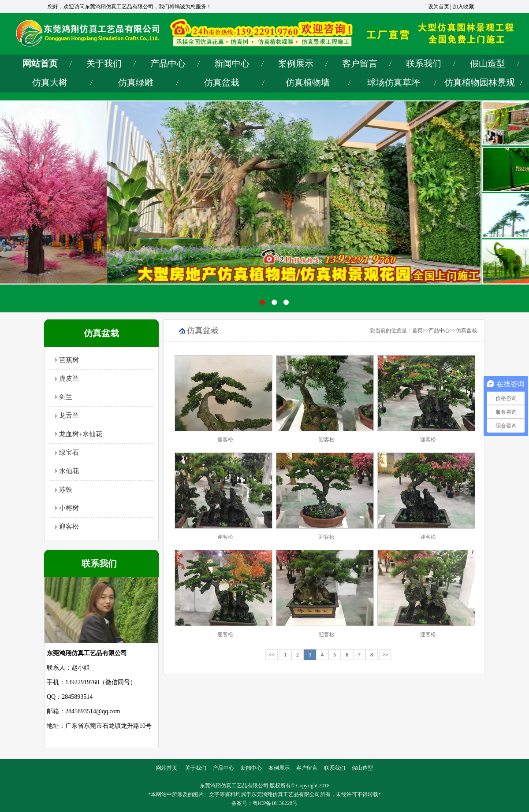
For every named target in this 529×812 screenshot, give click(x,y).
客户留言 (360, 63)
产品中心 (168, 63)
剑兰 (64, 397)
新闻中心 (232, 63)
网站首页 (40, 63)
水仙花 (67, 471)
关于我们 (104, 63)
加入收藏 (463, 7)
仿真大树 (50, 82)
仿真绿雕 (136, 82)
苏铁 (64, 489)
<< (272, 655)
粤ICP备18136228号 (275, 803)
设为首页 (439, 7)
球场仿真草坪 (394, 82)
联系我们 (424, 63)
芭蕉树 (67, 360)
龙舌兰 (67, 415)
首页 (417, 330)
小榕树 (67, 508)
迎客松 (67, 527)
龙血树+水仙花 (79, 434)
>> (385, 655)
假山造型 (488, 63)
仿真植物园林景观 (480, 82)
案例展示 (296, 63)
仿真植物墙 (308, 82)
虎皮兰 (67, 378)
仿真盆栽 (222, 82)
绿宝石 (67, 452)
